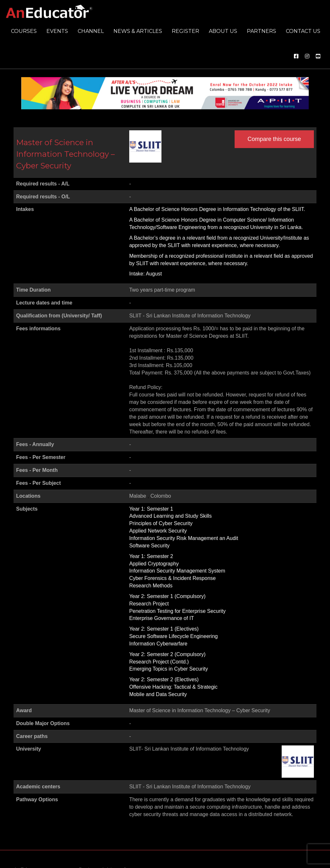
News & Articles (138, 31)
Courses (24, 31)
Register (185, 31)
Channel (91, 31)
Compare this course (274, 139)
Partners (262, 31)
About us (223, 31)
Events (57, 31)
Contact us (303, 31)
